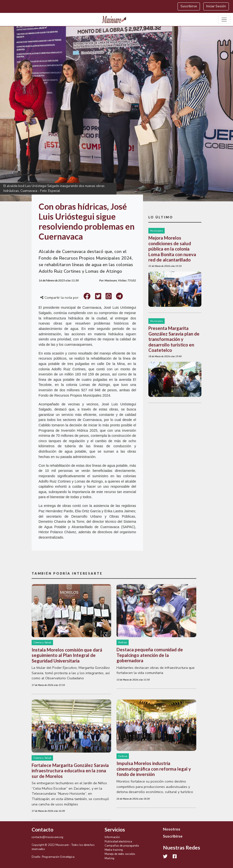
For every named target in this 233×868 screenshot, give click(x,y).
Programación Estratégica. (58, 857)
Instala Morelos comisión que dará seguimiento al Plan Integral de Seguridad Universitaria (67, 655)
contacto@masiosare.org (47, 837)
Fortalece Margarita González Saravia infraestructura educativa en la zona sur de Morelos (70, 771)
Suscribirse (189, 6)
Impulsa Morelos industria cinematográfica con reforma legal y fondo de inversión (154, 769)
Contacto (42, 830)
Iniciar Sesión (216, 6)
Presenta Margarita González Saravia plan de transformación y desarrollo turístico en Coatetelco (174, 339)
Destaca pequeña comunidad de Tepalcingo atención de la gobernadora (150, 655)
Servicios (115, 830)
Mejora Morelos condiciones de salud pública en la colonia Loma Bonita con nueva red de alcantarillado (172, 249)
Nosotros (172, 829)
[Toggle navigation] (224, 19)
